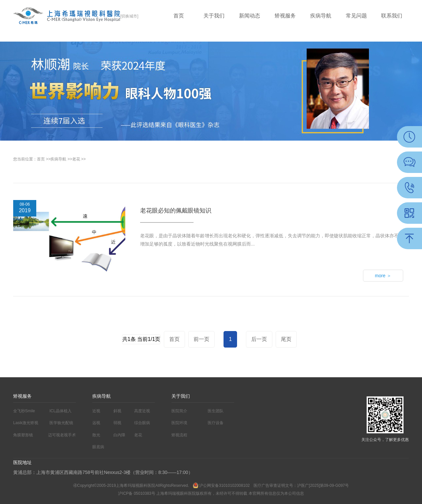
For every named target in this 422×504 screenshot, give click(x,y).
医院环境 (179, 423)
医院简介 (179, 411)
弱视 (117, 423)
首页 (179, 16)
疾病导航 (321, 16)
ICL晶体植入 (60, 411)
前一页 (201, 339)
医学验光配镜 (61, 423)
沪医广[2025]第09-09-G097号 (323, 486)
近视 (96, 411)
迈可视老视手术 (62, 435)
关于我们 (214, 16)
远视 (96, 423)
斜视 (117, 411)
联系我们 (392, 16)
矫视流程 (179, 435)
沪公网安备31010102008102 (222, 486)
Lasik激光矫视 (26, 423)
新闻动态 (250, 16)
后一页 (259, 339)
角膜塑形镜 (23, 435)
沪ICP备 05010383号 (137, 493)
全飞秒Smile (24, 411)
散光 (96, 435)
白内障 (119, 435)
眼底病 (98, 447)
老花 (76, 159)
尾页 (286, 339)
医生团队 (216, 411)
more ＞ (383, 276)
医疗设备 (216, 423)
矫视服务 (285, 16)
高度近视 (142, 411)
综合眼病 (142, 423)
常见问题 (356, 16)
